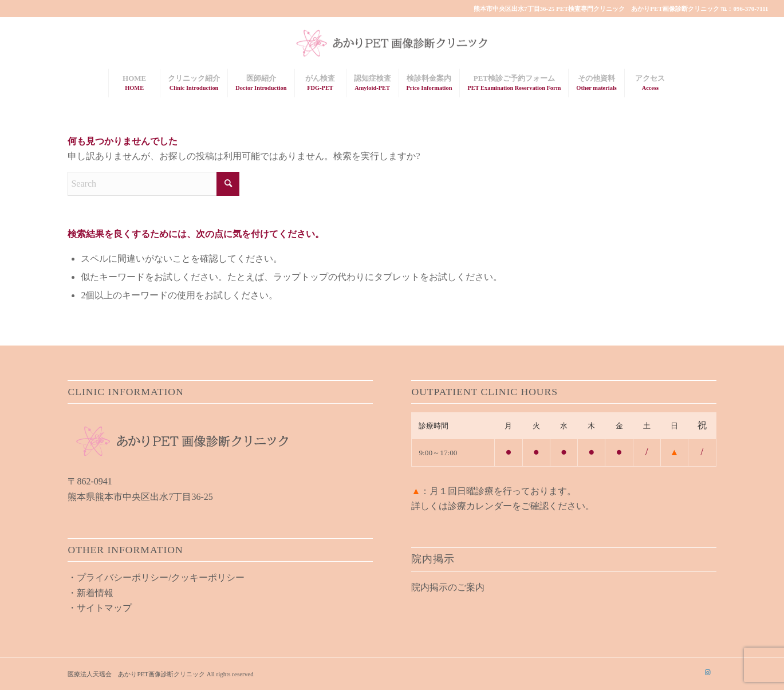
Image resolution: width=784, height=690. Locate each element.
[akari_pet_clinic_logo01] (392, 43)
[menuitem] (134, 83)
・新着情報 (90, 593)
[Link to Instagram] (708, 672)
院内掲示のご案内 (448, 587)
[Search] (153, 184)
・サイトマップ (100, 608)
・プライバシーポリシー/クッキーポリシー (156, 577)
